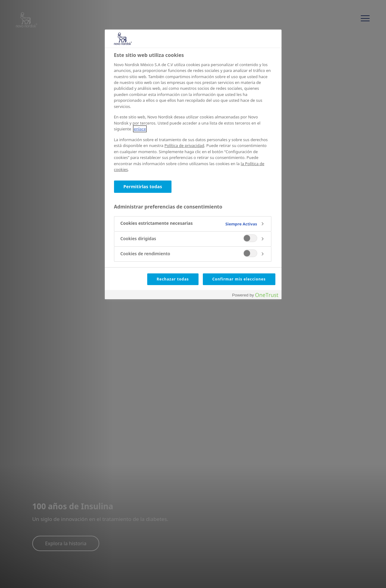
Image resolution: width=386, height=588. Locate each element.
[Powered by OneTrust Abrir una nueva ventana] (255, 295)
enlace (140, 129)
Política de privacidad (184, 145)
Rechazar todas (173, 279)
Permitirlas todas (143, 187)
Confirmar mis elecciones (239, 279)
